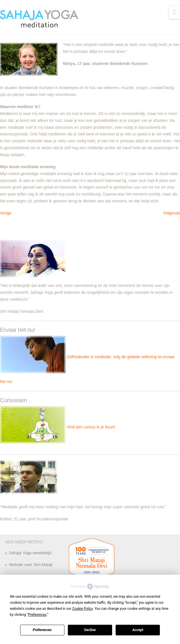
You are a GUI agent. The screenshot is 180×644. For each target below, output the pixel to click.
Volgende (172, 213)
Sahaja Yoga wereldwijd (30, 553)
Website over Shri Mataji (31, 565)
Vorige (6, 213)
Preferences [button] (37, 615)
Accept (138, 630)
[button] (174, 12)
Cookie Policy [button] (82, 609)
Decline (90, 630)
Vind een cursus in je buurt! (91, 427)
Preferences (42, 630)
